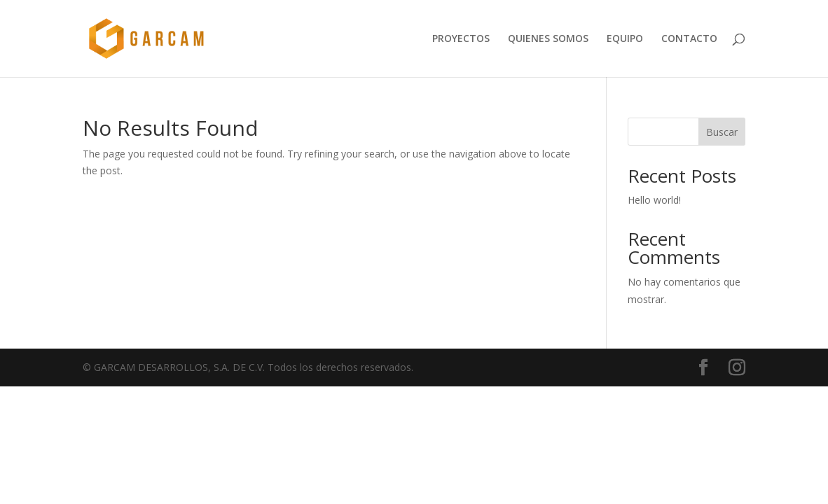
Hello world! (654, 200)
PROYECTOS (461, 39)
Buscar (722, 132)
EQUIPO (625, 39)
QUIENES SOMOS (548, 39)
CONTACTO (689, 39)
